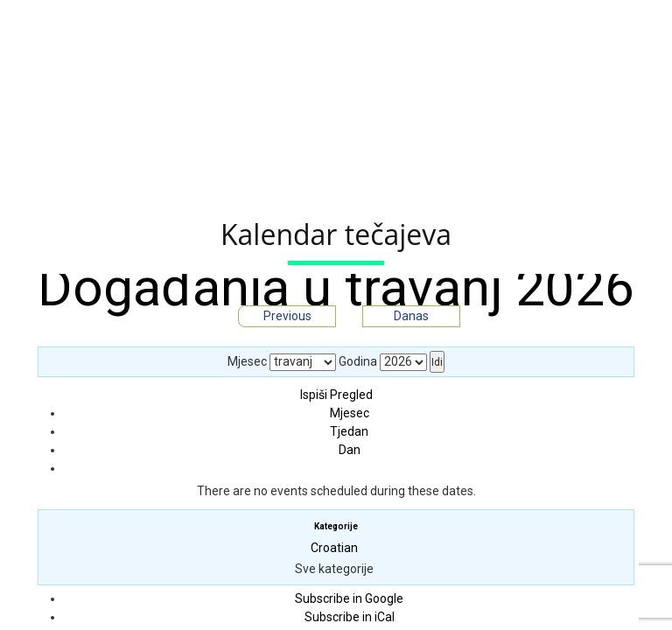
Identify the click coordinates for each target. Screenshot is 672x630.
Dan (350, 450)
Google (349, 598)
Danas (411, 316)
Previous (287, 316)
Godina (358, 361)
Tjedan (349, 431)
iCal (350, 617)
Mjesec (247, 361)
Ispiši (336, 395)
